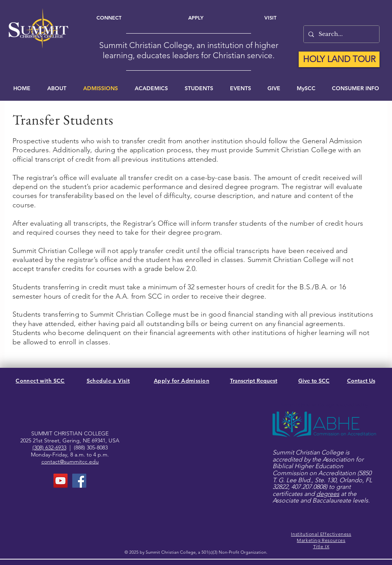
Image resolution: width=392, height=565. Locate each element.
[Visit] (270, 18)
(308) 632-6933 (49, 447)
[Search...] (341, 34)
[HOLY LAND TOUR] (339, 59)
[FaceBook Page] (79, 481)
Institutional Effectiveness (321, 534)
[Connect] (109, 18)
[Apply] (196, 18)
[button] (240, 88)
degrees (328, 494)
